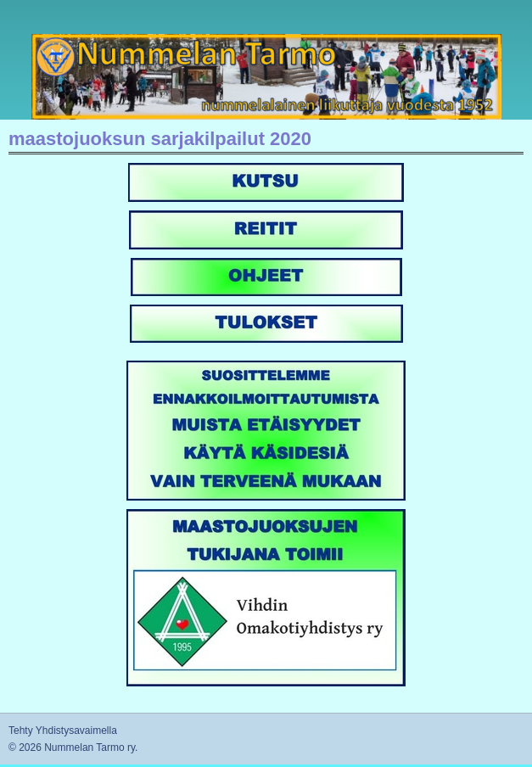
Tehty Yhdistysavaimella (63, 731)
